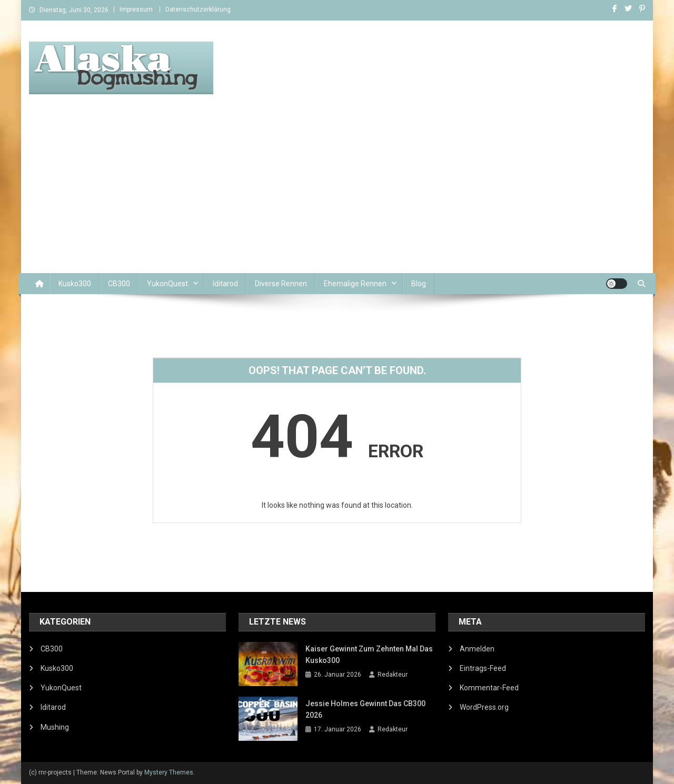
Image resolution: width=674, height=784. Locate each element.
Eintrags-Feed (483, 668)
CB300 (119, 284)
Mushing (55, 727)
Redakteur (393, 675)
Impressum (136, 9)
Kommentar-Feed (489, 688)
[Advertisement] (337, 194)
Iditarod (225, 284)
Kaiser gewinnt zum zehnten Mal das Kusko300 (369, 655)
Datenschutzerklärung (198, 9)
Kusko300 (75, 284)
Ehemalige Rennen (355, 284)
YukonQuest (167, 284)
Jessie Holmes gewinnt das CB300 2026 (365, 709)
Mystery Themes (169, 772)
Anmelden (477, 649)
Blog (419, 284)
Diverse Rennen (281, 284)
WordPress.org (484, 707)
